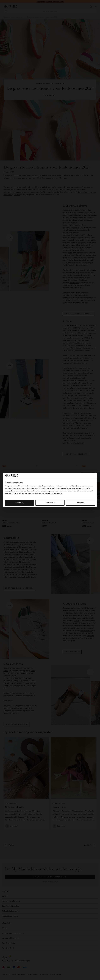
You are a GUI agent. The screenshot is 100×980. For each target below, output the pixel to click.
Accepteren (19, 503)
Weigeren (81, 503)
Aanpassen (50, 503)
